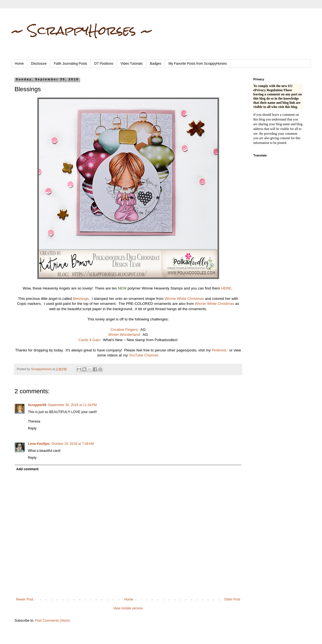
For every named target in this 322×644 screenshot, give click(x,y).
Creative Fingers (124, 330)
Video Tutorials (132, 64)
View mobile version (128, 608)
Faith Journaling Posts (71, 64)
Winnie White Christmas (184, 299)
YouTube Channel (143, 355)
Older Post (232, 599)
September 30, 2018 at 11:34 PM (72, 405)
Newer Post (25, 599)
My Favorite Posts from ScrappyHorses (198, 64)
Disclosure (39, 64)
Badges (156, 64)
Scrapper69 (37, 405)
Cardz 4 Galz (89, 340)
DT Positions (104, 64)
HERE (226, 288)
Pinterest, (220, 350)
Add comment (27, 469)
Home (19, 64)
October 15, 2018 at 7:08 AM (73, 444)
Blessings (81, 299)
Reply (32, 428)
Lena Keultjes (39, 444)
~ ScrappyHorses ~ (82, 30)
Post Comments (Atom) (52, 621)
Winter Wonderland (124, 335)
